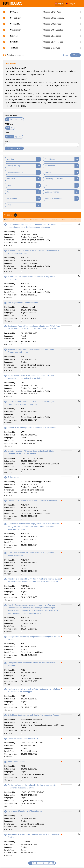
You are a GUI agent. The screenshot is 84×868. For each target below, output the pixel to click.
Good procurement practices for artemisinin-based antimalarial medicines (32, 664)
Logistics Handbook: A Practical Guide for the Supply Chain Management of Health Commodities (31, 452)
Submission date (75, 220)
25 (7, 119)
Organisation (16, 30)
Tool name (16, 220)
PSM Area (14, 12)
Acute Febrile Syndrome (17, 762)
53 (53, 863)
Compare (8, 246)
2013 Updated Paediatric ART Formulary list (25, 811)
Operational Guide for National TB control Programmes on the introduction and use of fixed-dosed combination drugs (32, 226)
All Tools (9, 137)
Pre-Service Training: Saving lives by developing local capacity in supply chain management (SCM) (33, 786)
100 (16, 119)
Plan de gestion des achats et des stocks (24, 303)
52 (49, 863)
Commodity (15, 24)
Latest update (45, 220)
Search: (8, 141)
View (75, 55)
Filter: (7, 133)
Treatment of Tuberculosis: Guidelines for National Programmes (32, 500)
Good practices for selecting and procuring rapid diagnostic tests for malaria (34, 638)
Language (14, 36)
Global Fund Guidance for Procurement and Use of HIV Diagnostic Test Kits (33, 836)
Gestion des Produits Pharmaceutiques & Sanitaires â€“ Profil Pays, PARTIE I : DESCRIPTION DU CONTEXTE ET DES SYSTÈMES (34, 327)
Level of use (15, 42)
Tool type (14, 48)
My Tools (18, 137)
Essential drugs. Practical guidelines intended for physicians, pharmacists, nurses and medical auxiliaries (31, 377)
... (40, 863)
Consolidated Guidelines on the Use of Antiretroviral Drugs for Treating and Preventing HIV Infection (32, 403)
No (12, 128)
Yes (8, 128)
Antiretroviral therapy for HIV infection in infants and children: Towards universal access (31, 351)
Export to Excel (14, 148)
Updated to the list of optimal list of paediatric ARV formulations (32, 428)
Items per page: (11, 115)
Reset (66, 55)
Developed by (34, 220)
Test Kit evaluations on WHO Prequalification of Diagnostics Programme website (31, 554)
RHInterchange (14, 477)
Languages (54, 220)
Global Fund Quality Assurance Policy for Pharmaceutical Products (34, 715)
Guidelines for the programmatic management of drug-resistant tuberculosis (32, 278)
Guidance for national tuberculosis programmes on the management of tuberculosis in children (34, 252)
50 (11, 119)
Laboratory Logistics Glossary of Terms (23, 738)
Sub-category (16, 18)
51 (44, 863)
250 (21, 119)
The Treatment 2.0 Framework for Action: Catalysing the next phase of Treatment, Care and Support (34, 690)
